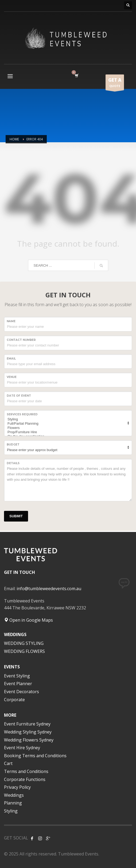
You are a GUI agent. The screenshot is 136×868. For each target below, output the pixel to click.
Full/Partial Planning (67, 424)
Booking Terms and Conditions (35, 756)
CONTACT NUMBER (21, 340)
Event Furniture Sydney (27, 724)
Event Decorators (22, 692)
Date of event (19, 396)
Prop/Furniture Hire (67, 432)
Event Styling (17, 676)
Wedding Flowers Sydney (29, 740)
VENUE (12, 377)
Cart (8, 763)
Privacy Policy (17, 787)
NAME (11, 321)
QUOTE (115, 84)
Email (11, 359)
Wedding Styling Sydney (28, 732)
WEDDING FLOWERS (24, 651)
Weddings (14, 795)
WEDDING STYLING (24, 643)
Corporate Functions (25, 779)
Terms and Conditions (26, 771)
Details (13, 463)
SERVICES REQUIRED (22, 414)
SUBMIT (16, 516)
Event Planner (18, 684)
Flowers (67, 428)
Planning (13, 803)
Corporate (14, 700)
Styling (67, 419)
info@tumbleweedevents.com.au (49, 589)
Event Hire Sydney (22, 748)
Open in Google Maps (28, 620)
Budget (13, 445)
